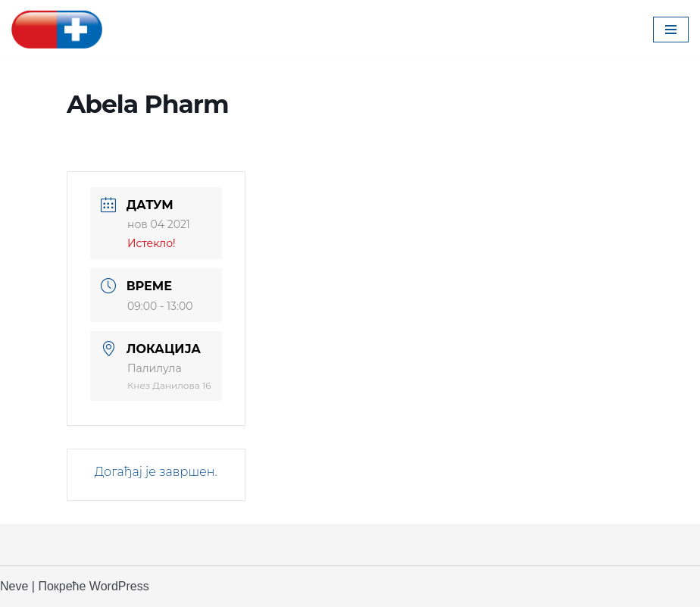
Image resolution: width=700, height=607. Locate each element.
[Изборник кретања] (671, 30)
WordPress (119, 586)
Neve (14, 586)
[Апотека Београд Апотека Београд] (57, 30)
